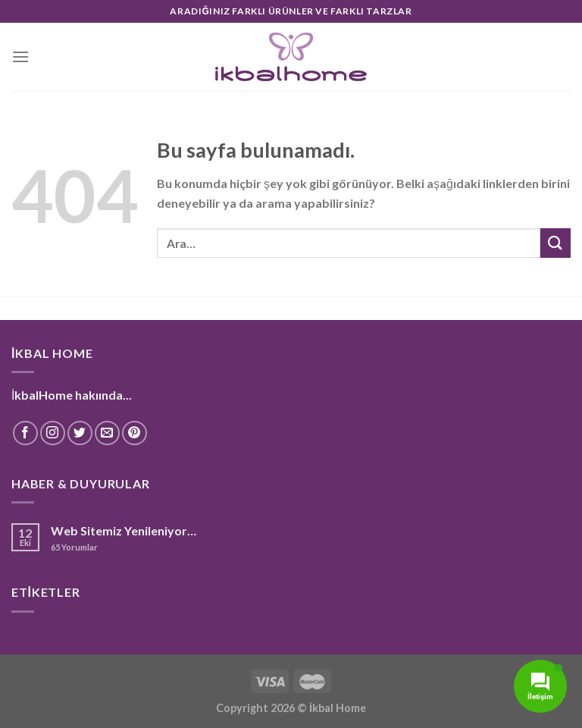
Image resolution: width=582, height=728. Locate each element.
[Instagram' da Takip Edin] (53, 433)
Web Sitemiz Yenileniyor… (124, 530)
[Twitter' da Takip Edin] (80, 433)
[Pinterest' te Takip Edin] (135, 433)
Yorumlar (74, 547)
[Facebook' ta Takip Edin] (25, 433)
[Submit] (555, 243)
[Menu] (20, 56)
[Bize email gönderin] (107, 433)
